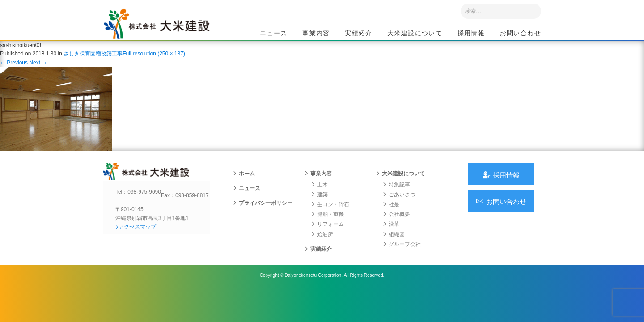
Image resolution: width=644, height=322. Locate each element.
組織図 (394, 246)
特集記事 (396, 197)
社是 (391, 216)
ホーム (244, 186)
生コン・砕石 (330, 216)
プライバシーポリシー (263, 215)
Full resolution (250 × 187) (154, 62)
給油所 (322, 246)
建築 (319, 207)
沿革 (391, 237)
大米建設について (415, 34)
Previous (14, 71)
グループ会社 (402, 256)
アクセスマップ (141, 246)
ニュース (274, 34)
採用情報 (471, 34)
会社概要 (396, 226)
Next (38, 71)
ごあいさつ (399, 207)
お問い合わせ (521, 34)
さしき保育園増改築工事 (93, 62)
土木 (319, 197)
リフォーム (327, 237)
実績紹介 (359, 34)
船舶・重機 (327, 226)
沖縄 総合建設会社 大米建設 (165, 30)
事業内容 (316, 34)
